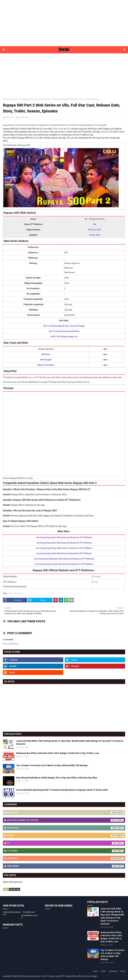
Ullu (68, 129)
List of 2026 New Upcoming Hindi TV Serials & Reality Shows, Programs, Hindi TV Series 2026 (62, 790)
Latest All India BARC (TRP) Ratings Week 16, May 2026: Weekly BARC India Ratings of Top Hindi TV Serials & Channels (70, 742)
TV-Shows (65, 851)
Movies (65, 836)
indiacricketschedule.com (12, 913)
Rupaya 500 (107, 132)
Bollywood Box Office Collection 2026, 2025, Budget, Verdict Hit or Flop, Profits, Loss (58, 753)
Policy (123, 971)
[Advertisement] (64, 23)
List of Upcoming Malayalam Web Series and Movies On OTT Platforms (64, 559)
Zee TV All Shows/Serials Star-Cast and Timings (64, 326)
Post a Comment (11, 644)
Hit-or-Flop (65, 828)
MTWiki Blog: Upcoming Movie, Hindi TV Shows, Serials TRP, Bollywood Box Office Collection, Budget (57, 976)
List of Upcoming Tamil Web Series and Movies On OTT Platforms (64, 553)
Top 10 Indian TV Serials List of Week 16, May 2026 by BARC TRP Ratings (52, 765)
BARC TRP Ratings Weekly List (64, 337)
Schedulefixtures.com (29, 916)
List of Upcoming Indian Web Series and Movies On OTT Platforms (64, 537)
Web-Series (14, 99)
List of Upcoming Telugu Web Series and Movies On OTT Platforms (64, 548)
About (103, 971)
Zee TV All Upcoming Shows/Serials (64, 331)
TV (65, 843)
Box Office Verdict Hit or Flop (65, 820)
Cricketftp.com (29, 912)
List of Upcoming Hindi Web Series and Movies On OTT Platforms (64, 543)
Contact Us (113, 971)
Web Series (58, 129)
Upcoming (65, 859)
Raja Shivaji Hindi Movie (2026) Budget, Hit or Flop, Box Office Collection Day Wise (57, 778)
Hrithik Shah (10, 117)
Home (5, 99)
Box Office (65, 813)
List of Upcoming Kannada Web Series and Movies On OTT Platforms (64, 564)
